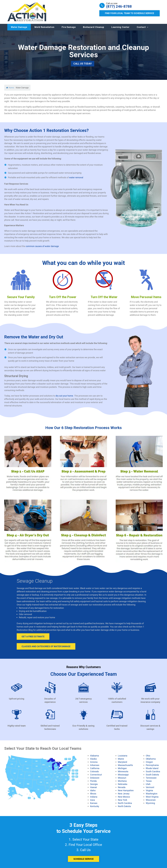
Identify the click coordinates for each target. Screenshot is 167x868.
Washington (152, 794)
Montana (122, 781)
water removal (76, 177)
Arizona (94, 762)
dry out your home (64, 396)
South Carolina (153, 771)
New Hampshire (126, 790)
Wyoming (150, 803)
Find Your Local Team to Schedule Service (130, 13)
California (95, 768)
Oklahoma (151, 759)
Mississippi (123, 775)
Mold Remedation (44, 27)
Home (10, 88)
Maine (121, 759)
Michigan (122, 768)
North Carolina (125, 803)
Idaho (93, 790)
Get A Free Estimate (33, 637)
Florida (93, 781)
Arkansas (95, 765)
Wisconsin (151, 800)
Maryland (122, 762)
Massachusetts (125, 765)
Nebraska (123, 784)
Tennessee (151, 778)
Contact (141, 27)
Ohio (148, 756)
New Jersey (124, 794)
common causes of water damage (42, 246)
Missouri (122, 778)
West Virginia (152, 797)
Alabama (94, 756)
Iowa (92, 800)
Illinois (93, 794)
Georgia (94, 784)
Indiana (94, 797)
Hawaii (93, 787)
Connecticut (96, 775)
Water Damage (19, 27)
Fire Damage (69, 27)
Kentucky (95, 806)
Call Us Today (83, 64)
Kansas (94, 803)
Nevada (122, 787)
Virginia (149, 790)
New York (123, 800)
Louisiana (123, 756)
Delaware (95, 778)
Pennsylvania (152, 765)
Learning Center (120, 27)
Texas (149, 781)
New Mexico (124, 797)
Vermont (150, 787)
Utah (148, 784)
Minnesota (123, 771)
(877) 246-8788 (119, 6)
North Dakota (124, 806)
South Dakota (152, 775)
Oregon (149, 762)
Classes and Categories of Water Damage (46, 646)
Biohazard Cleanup (94, 27)
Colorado (94, 771)
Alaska (93, 759)
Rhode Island (152, 768)
